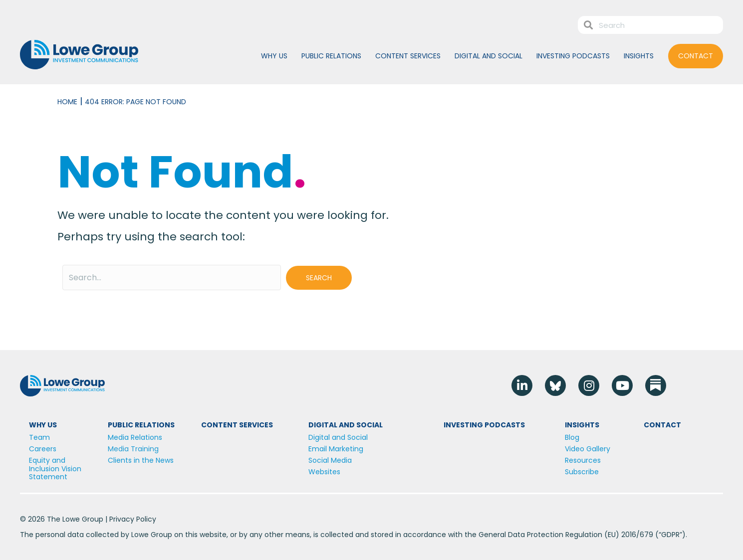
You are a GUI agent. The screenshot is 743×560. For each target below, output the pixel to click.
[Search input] (172, 278)
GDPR (670, 535)
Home (67, 102)
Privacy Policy (133, 519)
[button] (319, 278)
